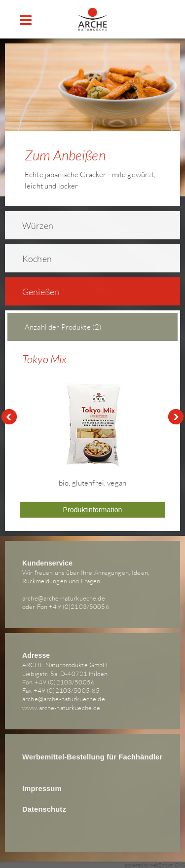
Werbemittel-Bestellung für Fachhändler (92, 757)
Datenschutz (44, 809)
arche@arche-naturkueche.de (64, 598)
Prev (9, 417)
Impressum (42, 789)
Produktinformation (92, 510)
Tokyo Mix (44, 359)
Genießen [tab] (34, 292)
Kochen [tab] (31, 259)
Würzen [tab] (31, 226)
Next (176, 417)
